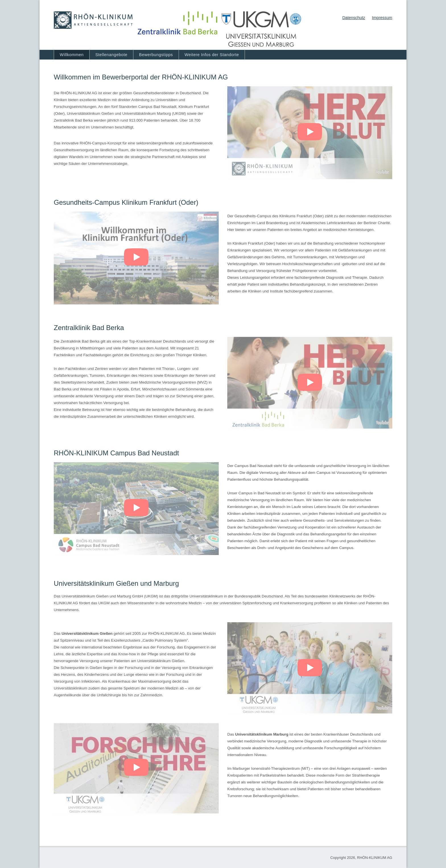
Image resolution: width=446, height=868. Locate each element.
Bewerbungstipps (156, 55)
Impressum (382, 18)
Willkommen (72, 55)
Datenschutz (354, 18)
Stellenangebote (111, 55)
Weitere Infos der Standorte (212, 55)
